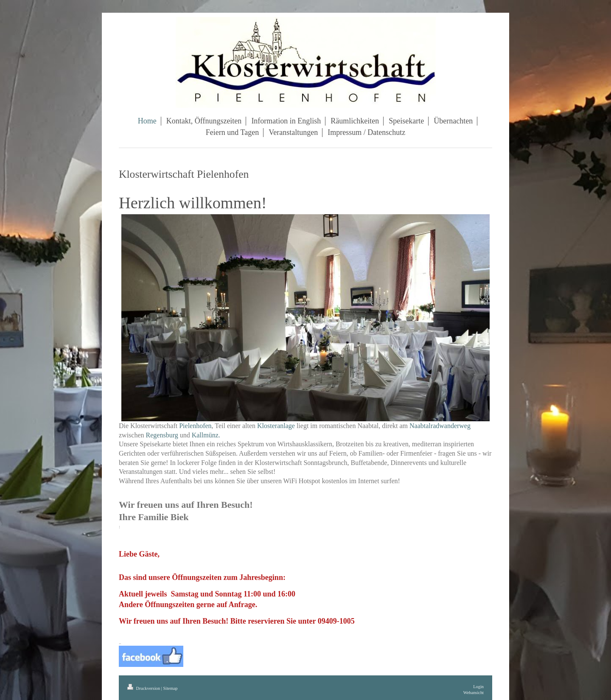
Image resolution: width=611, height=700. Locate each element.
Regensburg (162, 435)
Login (478, 687)
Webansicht (474, 693)
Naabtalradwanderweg (440, 426)
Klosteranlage (276, 426)
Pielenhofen (195, 426)
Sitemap (170, 688)
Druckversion (144, 688)
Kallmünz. (206, 435)
